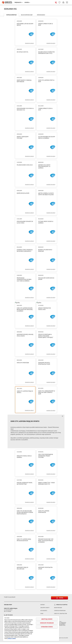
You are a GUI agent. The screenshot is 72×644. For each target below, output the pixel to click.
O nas (42, 615)
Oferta (27, 2)
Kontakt (43, 606)
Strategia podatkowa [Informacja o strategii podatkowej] (60, 612)
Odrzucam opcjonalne (47, 623)
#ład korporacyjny (27, 15)
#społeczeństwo (11, 15)
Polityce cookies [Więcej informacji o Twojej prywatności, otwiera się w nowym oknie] (12, 638)
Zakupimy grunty (45, 609)
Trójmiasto (18, 2)
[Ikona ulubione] (59, 2)
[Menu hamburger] (67, 2)
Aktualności (44, 612)
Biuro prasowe (58, 609)
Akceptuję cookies (47, 619)
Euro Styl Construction (61, 615)
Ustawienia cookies (47, 627)
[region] (31, 629)
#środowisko (41, 15)
